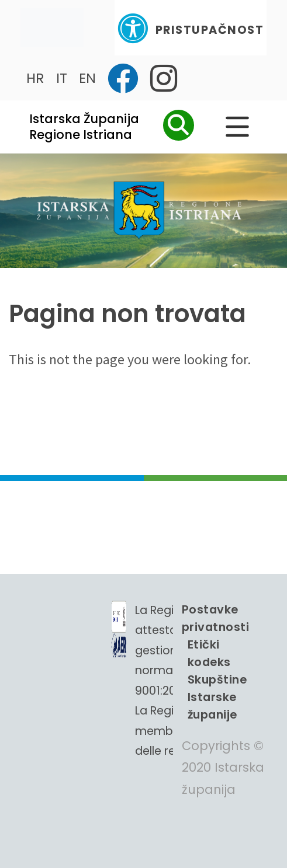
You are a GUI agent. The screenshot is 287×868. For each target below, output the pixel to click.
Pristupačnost (191, 28)
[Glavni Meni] (237, 127)
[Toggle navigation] (52, 28)
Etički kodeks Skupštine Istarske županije (217, 679)
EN (87, 78)
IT (62, 78)
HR (35, 78)
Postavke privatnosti (215, 618)
